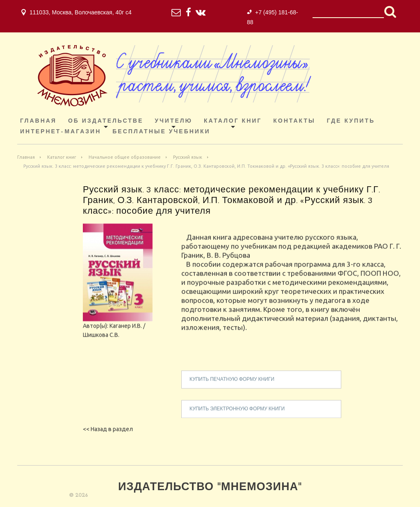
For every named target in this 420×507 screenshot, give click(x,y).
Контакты (294, 121)
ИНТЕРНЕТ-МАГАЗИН (60, 132)
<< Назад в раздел (108, 429)
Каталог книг (233, 121)
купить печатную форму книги (232, 384)
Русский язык (188, 157)
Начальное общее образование (125, 157)
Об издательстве (106, 121)
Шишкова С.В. (101, 339)
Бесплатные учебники (161, 132)
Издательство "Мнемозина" (210, 488)
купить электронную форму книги (237, 413)
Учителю (173, 121)
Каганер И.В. (126, 330)
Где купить (351, 121)
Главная (38, 121)
